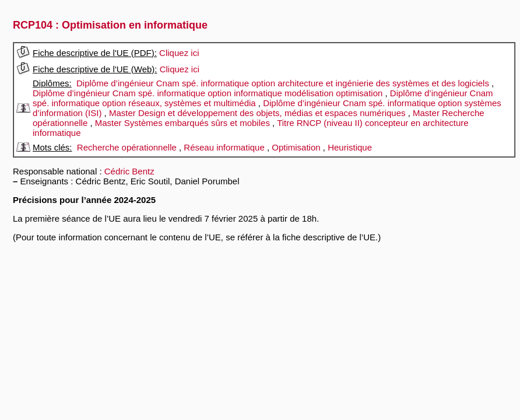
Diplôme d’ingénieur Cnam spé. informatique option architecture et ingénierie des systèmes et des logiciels (283, 83)
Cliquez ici (179, 53)
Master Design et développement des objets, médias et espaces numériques (257, 113)
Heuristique (350, 147)
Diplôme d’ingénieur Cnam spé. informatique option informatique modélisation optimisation (208, 93)
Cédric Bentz (129, 171)
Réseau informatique (224, 147)
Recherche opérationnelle (127, 147)
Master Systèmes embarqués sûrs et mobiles (182, 123)
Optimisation (296, 147)
